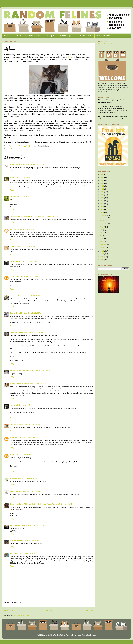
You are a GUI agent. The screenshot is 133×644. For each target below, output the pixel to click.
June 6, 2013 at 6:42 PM (32, 424)
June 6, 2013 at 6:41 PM (22, 405)
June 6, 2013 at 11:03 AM (33, 313)
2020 (102, 192)
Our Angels (49, 36)
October (103, 221)
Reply (12, 171)
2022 (102, 186)
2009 (102, 260)
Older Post (88, 611)
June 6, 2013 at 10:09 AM (32, 296)
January (103, 247)
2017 (102, 201)
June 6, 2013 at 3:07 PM (38, 384)
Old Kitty (13, 197)
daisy (11, 149)
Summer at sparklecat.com (20, 384)
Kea (11, 405)
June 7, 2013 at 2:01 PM (31, 541)
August (103, 227)
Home (7, 36)
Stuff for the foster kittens (107, 44)
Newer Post (10, 611)
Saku (12, 455)
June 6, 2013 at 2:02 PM (36, 332)
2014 (102, 210)
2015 (102, 207)
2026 (102, 174)
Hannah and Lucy (16, 296)
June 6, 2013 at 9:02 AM (25, 197)
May (102, 236)
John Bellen (14, 246)
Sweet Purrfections (17, 491)
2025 (102, 177)
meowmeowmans (16, 541)
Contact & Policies (33, 36)
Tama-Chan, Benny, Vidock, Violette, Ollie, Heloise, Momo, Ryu (32, 504)
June (102, 233)
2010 (102, 257)
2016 (102, 204)
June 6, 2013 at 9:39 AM (26, 229)
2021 (102, 189)
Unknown (13, 229)
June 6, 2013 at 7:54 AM (22, 178)
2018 (102, 198)
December (104, 215)
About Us (17, 36)
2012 (102, 251)
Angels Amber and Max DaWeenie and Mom (26, 216)
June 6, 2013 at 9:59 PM (22, 455)
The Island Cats (16, 478)
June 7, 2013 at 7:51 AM (36, 525)
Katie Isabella (15, 261)
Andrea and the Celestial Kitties (21, 371)
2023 (102, 183)
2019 (102, 195)
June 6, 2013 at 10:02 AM (29, 277)
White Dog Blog (16, 437)
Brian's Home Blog (17, 313)
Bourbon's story (103, 36)
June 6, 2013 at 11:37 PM (33, 491)
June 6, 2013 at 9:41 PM (30, 437)
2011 (102, 254)
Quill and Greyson (17, 424)
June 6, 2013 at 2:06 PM (42, 371)
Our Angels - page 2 (67, 36)
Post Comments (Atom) (21, 615)
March (102, 241)
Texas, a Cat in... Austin (18, 525)
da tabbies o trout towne (19, 332)
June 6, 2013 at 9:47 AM (29, 261)
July (102, 230)
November (104, 218)
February (103, 244)
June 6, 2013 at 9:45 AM (27, 246)
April (102, 239)
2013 (102, 213)
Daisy (70, 57)
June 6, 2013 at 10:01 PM (30, 478)
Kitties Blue (14, 554)
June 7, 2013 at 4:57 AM (64, 504)
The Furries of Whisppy (18, 165)
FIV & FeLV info (86, 36)
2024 (102, 180)
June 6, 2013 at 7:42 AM (36, 165)
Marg (12, 178)
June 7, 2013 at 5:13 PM (27, 554)
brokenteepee (15, 277)
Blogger (93, 635)
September (104, 224)
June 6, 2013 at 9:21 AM (50, 216)
